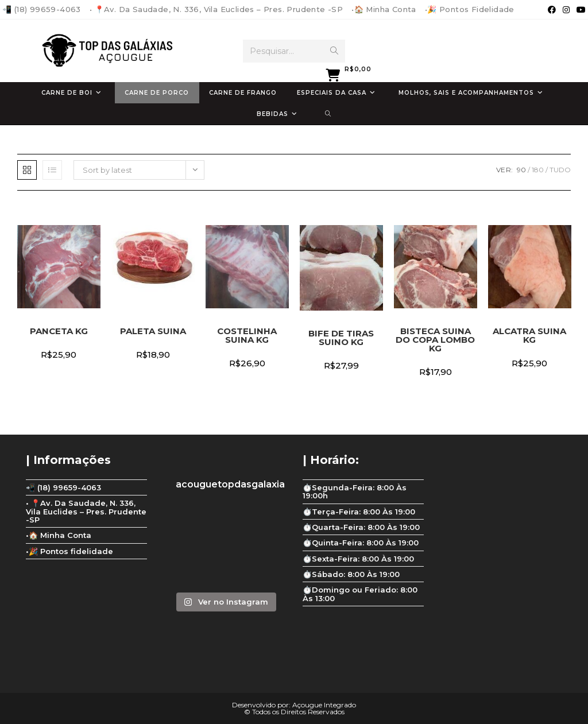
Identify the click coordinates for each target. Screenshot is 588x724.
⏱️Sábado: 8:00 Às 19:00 (351, 574)
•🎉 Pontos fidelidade (470, 9)
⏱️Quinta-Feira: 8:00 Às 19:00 (361, 543)
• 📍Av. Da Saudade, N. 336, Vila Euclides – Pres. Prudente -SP (216, 9)
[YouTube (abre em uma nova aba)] (579, 10)
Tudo (560, 170)
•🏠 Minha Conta (384, 9)
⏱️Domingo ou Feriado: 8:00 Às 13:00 (360, 594)
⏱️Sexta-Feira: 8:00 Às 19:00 (358, 559)
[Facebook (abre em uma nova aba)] (552, 10)
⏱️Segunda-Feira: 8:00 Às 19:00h (355, 491)
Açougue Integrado (324, 705)
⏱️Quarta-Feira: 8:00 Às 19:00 (361, 527)
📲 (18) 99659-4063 (42, 9)
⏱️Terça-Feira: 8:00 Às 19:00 (359, 512)
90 (521, 170)
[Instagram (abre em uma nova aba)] (566, 10)
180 (538, 170)
